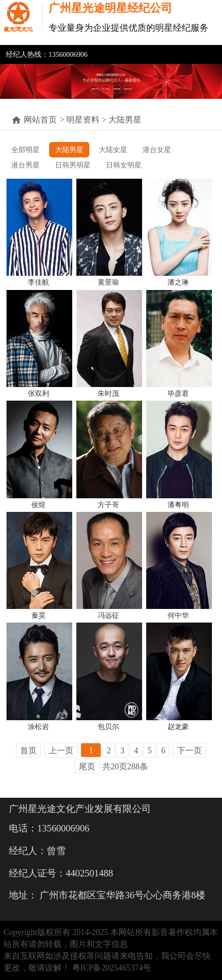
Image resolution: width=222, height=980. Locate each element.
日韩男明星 (73, 165)
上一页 (61, 751)
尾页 (87, 767)
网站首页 (40, 120)
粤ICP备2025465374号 (112, 968)
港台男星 (25, 165)
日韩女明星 (124, 165)
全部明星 (25, 150)
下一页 (189, 751)
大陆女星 (113, 150)
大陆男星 (69, 150)
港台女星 (157, 150)
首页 (28, 751)
